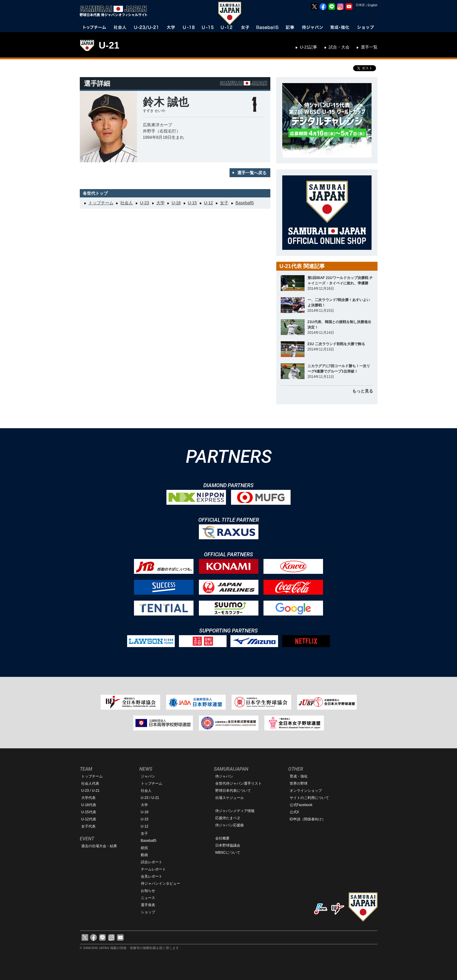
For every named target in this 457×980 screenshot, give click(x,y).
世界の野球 (299, 783)
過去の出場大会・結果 (99, 846)
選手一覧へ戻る (252, 173)
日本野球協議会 (228, 845)
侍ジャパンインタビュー (160, 884)
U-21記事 (308, 47)
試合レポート (152, 862)
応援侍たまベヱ (228, 818)
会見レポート (152, 876)
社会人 (127, 203)
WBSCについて (228, 853)
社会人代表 (90, 783)
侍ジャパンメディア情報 (235, 811)
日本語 (360, 5)
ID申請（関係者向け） (308, 819)
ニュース (148, 898)
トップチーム (101, 203)
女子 (224, 203)
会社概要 (222, 838)
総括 (144, 848)
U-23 (144, 203)
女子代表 (88, 826)
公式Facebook (301, 805)
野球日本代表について (233, 791)
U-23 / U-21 (91, 791)
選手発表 (148, 905)
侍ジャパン (224, 776)
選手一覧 (369, 47)
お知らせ (148, 891)
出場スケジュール (230, 798)
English (373, 5)
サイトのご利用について (309, 798)
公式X (294, 812)
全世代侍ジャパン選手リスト (238, 783)
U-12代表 (89, 819)
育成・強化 (299, 776)
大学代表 (88, 798)
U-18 (176, 203)
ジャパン (148, 776)
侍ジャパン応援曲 (230, 825)
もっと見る (363, 391)
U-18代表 (89, 805)
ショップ (148, 912)
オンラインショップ (306, 791)
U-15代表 (89, 812)
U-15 (192, 203)
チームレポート (153, 869)
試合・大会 (339, 47)
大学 (160, 203)
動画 (144, 855)
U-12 (208, 203)
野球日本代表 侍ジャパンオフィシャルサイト (116, 11)
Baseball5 (245, 203)
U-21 (109, 45)
